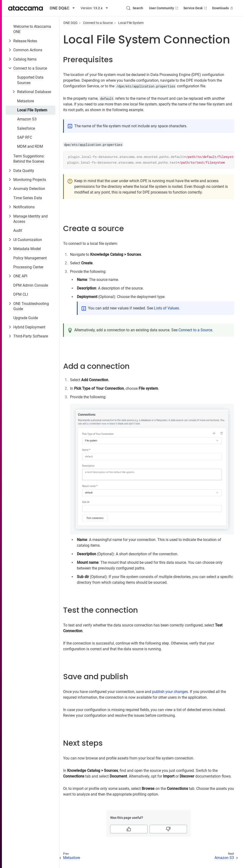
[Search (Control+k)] (135, 8)
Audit (18, 230)
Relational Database (34, 92)
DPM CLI (21, 294)
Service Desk (196, 8)
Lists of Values (166, 308)
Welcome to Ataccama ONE (32, 29)
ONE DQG (70, 23)
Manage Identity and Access (30, 219)
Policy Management (30, 258)
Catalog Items (25, 59)
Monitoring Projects (30, 180)
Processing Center (28, 267)
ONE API (20, 276)
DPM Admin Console (31, 285)
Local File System (32, 110)
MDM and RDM (30, 146)
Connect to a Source (30, 68)
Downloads (223, 8)
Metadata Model (27, 249)
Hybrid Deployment (29, 327)
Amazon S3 (27, 119)
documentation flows (213, 776)
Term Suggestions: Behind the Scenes (29, 159)
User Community (164, 8)
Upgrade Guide (26, 318)
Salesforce (26, 128)
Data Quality (24, 171)
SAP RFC (25, 137)
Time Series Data (28, 198)
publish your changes (170, 692)
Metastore (26, 101)
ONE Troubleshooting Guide (31, 306)
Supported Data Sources (30, 80)
